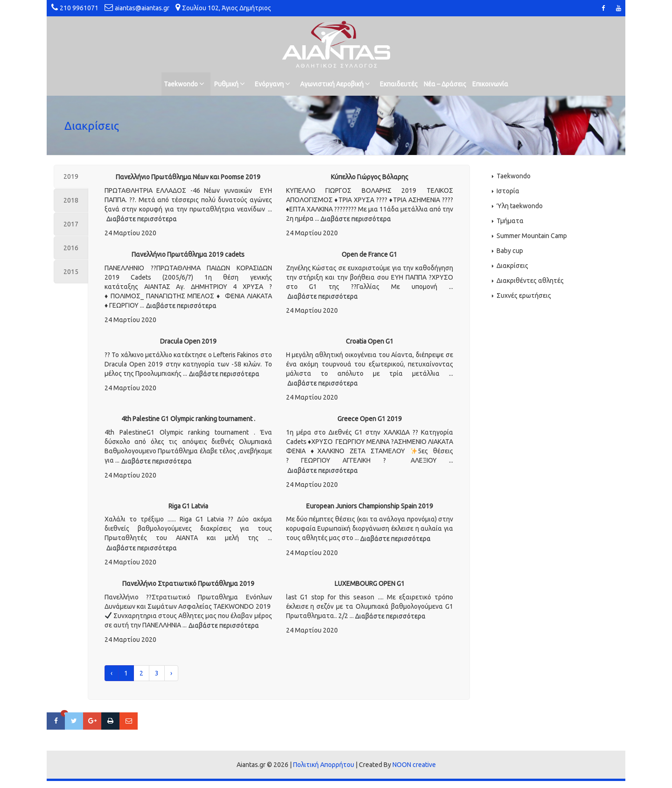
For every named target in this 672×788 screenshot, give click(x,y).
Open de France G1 (369, 254)
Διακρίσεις (512, 266)
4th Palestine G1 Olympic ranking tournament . (188, 419)
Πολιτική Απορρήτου (324, 765)
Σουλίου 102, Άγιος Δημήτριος (227, 8)
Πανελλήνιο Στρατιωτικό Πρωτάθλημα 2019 (188, 584)
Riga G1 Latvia (188, 506)
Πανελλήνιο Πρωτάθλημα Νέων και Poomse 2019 (188, 177)
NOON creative (414, 765)
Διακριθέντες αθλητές (530, 281)
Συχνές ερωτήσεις (524, 295)
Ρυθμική (230, 84)
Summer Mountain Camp (532, 236)
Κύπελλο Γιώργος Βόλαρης (370, 177)
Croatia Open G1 (370, 341)
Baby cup (510, 251)
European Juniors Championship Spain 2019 (370, 506)
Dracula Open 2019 (188, 341)
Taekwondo (184, 84)
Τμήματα (510, 221)
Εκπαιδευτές (399, 84)
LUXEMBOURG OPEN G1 (370, 584)
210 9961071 (79, 8)
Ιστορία (508, 191)
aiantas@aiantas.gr (142, 8)
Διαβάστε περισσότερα (142, 219)
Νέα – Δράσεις (445, 84)
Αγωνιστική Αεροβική (335, 84)
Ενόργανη (273, 84)
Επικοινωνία (490, 84)
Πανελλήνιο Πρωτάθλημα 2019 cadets (188, 254)
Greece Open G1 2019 (370, 419)
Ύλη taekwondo (520, 206)
